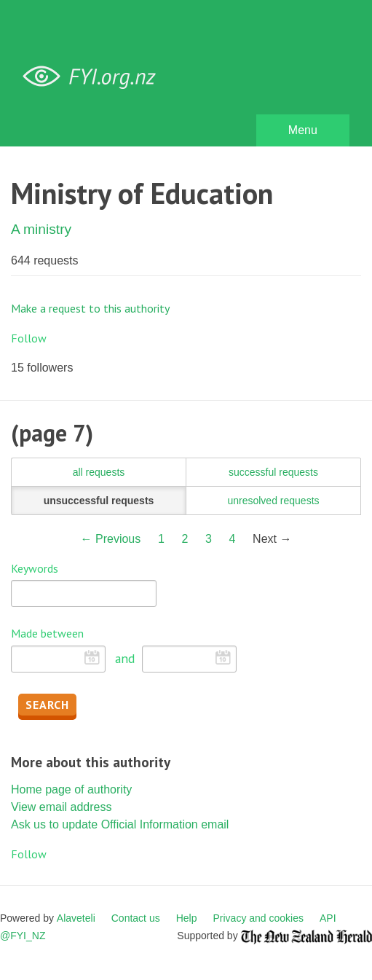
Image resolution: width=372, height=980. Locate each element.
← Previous (111, 539)
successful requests (273, 472)
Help (187, 918)
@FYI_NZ (23, 936)
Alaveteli (76, 918)
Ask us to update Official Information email (120, 824)
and (125, 658)
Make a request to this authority (90, 308)
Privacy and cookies (258, 918)
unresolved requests (273, 501)
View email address (61, 807)
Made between (47, 633)
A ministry (41, 229)
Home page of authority (71, 789)
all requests (99, 472)
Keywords (35, 568)
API (328, 918)
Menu (303, 130)
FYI (95, 77)
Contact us (136, 918)
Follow (29, 338)
